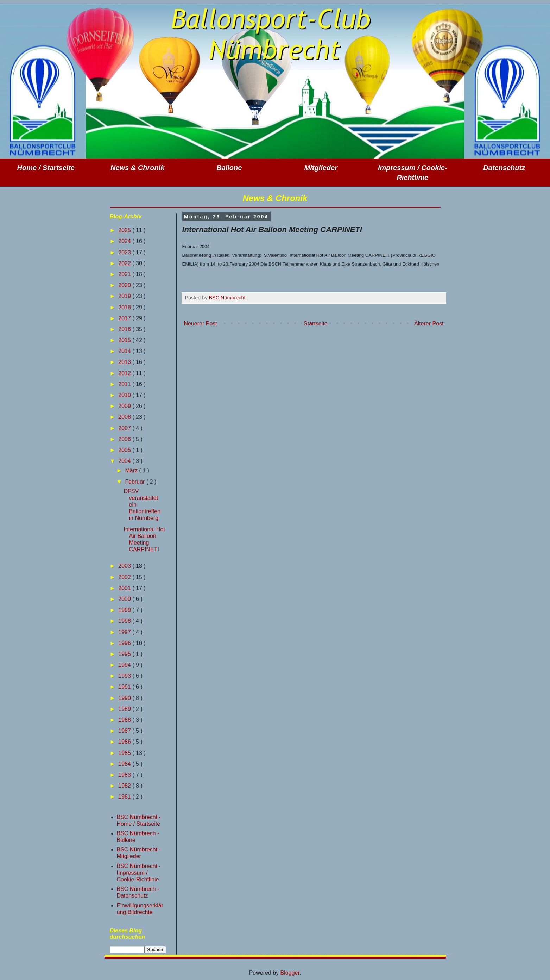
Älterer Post (429, 324)
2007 (125, 428)
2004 (125, 461)
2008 (125, 417)
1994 (125, 665)
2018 (125, 307)
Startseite (316, 324)
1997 (125, 632)
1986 (125, 742)
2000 (125, 599)
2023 (125, 252)
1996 (125, 643)
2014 (125, 351)
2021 (125, 274)
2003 (125, 566)
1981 (125, 797)
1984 (125, 764)
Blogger (290, 973)
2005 (125, 450)
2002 (125, 577)
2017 (125, 318)
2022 (125, 263)
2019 (125, 296)
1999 (125, 610)
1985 (125, 753)
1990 (125, 698)
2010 (125, 395)
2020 (125, 285)
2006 (125, 439)
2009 (125, 406)
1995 (125, 654)
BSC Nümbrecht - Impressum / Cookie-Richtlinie (139, 873)
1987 (125, 731)
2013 (125, 362)
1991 (125, 687)
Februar (135, 482)
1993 (125, 676)
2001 (125, 588)
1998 (125, 621)
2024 (125, 241)
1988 (125, 720)
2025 (125, 230)
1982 (125, 786)
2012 (125, 373)
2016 (125, 329)
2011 (125, 384)
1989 (125, 709)
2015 (125, 340)
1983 (125, 775)
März (132, 470)
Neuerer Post (201, 324)
